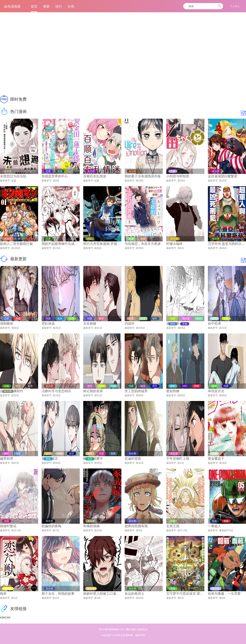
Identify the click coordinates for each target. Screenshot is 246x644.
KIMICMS (5, 618)
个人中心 (235, 6)
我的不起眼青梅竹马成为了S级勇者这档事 (61, 244)
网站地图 (131, 629)
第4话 (222, 598)
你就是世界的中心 (55, 176)
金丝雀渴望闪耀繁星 (223, 176)
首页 (34, 7)
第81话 (98, 328)
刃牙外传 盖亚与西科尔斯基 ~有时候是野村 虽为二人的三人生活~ (227, 244)
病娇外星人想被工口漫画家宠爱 (102, 594)
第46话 (181, 395)
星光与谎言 (50, 459)
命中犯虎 (214, 324)
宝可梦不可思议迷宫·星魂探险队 (185, 594)
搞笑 (173, 324)
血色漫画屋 (127, 635)
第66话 (15, 328)
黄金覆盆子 (216, 459)
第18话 (56, 395)
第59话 (98, 463)
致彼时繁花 (8, 526)
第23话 (56, 248)
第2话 (56, 598)
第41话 (140, 463)
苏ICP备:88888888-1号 (111, 629)
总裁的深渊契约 (11, 391)
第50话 (15, 395)
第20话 (140, 598)
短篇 (14, 181)
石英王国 (173, 526)
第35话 (140, 248)
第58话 (223, 395)
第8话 (139, 530)
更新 (46, 6)
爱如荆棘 (173, 391)
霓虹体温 (48, 324)
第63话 (181, 328)
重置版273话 (226, 530)
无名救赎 (90, 324)
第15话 (223, 181)
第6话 (181, 248)
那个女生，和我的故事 (58, 594)
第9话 (56, 181)
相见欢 (98, 248)
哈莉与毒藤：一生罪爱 (224, 594)
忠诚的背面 (133, 459)
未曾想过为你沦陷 (13, 176)
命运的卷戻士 (134, 594)
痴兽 (3, 594)
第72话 (223, 328)
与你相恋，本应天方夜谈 (143, 244)
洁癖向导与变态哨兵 (56, 391)
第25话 (223, 463)
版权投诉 (143, 629)
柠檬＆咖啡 (174, 244)
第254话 (140, 328)
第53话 (140, 181)
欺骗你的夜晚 (51, 526)
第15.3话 (16, 530)
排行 (59, 6)
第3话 (97, 598)
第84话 (223, 248)
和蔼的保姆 (91, 526)
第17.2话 (182, 530)
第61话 (98, 395)
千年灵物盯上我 (178, 459)
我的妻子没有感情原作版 (143, 176)
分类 (71, 6)
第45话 (56, 328)
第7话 (56, 530)
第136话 (16, 248)
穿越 (185, 324)
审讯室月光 (216, 391)
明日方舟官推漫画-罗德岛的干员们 (102, 244)
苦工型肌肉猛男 (136, 391)
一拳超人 (214, 526)
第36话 (181, 181)
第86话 (140, 395)
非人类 (8, 391)
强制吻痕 (7, 324)
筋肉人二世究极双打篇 (16, 244)
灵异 (90, 459)
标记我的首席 (93, 391)
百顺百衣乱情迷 (95, 176)
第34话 (98, 530)
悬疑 (48, 459)
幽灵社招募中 (93, 459)
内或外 (130, 324)
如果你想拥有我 (136, 526)
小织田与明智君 (178, 176)
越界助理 (7, 459)
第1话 (181, 463)
